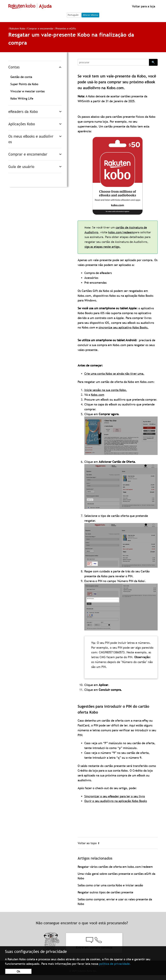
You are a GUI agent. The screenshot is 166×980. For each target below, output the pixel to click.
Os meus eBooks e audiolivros (31, 139)
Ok (18, 971)
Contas (14, 67)
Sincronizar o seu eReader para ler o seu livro (115, 796)
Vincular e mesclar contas (28, 91)
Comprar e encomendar (40, 28)
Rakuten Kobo (17, 28)
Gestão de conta (21, 77)
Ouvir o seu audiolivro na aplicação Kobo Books (116, 801)
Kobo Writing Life (22, 98)
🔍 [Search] (153, 62)
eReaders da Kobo (23, 112)
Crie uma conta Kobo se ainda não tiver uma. (114, 374)
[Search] (113, 62)
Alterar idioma (90, 15)
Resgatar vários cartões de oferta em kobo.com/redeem (115, 867)
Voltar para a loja (143, 6)
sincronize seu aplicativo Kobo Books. (124, 327)
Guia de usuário (21, 167)
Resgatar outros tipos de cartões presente (105, 892)
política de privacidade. (115, 964)
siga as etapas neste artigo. (103, 247)
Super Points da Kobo (24, 84)
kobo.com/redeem (121, 232)
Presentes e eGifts (66, 28)
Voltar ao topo (89, 843)
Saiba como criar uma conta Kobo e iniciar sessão (110, 885)
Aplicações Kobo (22, 124)
